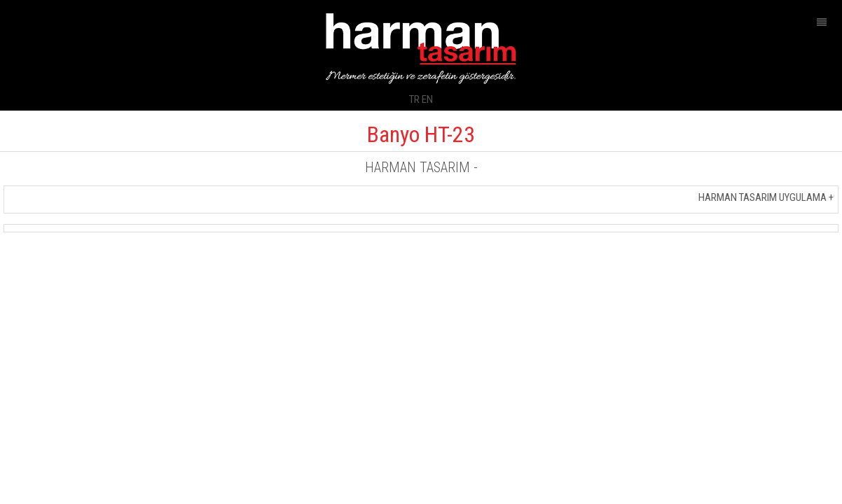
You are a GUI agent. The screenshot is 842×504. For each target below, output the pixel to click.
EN (427, 99)
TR (414, 99)
